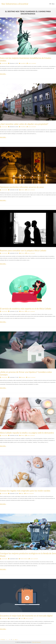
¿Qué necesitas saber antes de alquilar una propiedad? (24, 124)
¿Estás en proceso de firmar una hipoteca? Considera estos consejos (26, 373)
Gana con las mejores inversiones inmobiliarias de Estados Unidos (26, 59)
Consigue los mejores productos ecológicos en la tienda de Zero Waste (28, 555)
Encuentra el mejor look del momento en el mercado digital (26, 616)
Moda (22, 618)
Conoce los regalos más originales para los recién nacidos (25, 491)
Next (16, 640)
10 (13, 640)
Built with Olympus (36, 642)
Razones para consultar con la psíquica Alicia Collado (23, 251)
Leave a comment (32, 63)
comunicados (4, 63)
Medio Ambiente (24, 559)
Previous (2, 640)
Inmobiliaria (23, 63)
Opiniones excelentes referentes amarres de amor (22, 187)
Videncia (23, 190)
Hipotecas (23, 377)
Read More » (3, 74)
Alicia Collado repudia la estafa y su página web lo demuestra (27, 433)
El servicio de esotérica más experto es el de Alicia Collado (26, 309)
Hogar (22, 493)
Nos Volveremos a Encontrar (15, 4)
